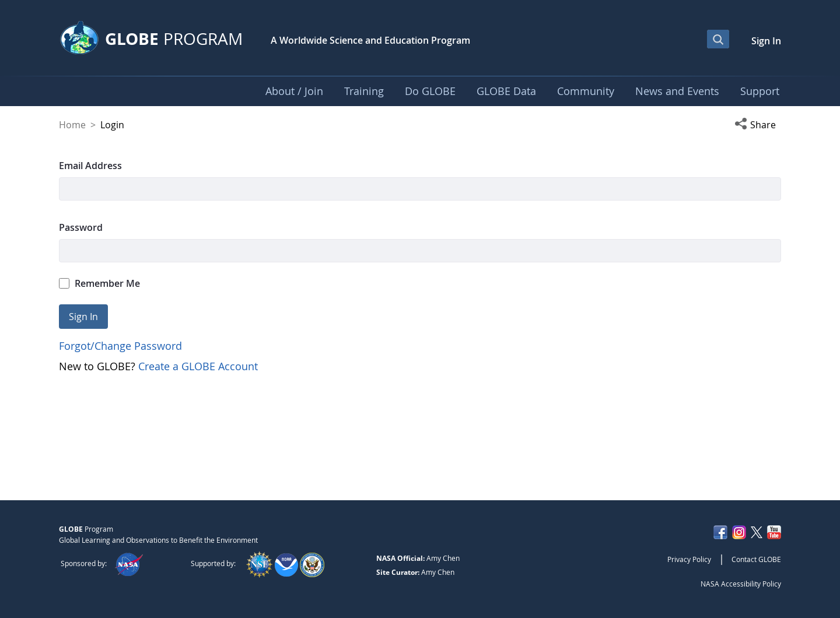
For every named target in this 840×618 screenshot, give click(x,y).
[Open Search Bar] (718, 39)
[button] (758, 125)
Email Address (90, 166)
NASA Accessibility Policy (741, 584)
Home (72, 125)
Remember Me (100, 283)
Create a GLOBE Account (198, 366)
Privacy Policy (689, 559)
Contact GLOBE (756, 559)
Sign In (766, 41)
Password (81, 227)
